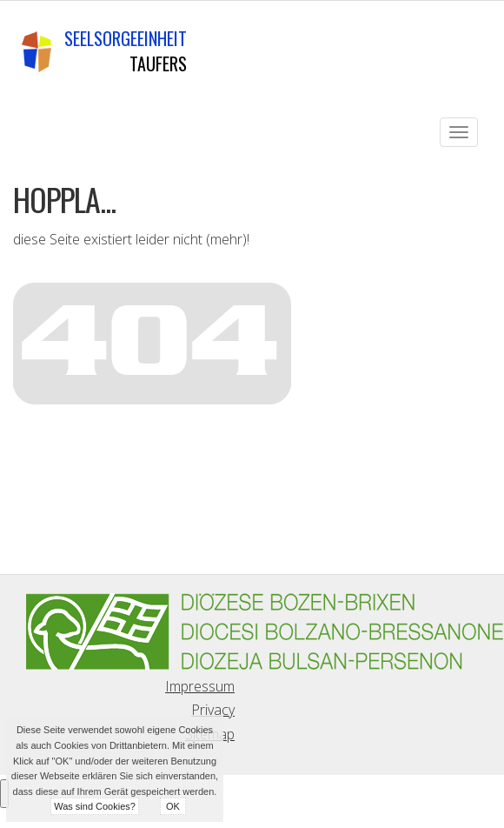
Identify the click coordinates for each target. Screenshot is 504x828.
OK (173, 806)
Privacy (213, 710)
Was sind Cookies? (95, 806)
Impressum (200, 686)
